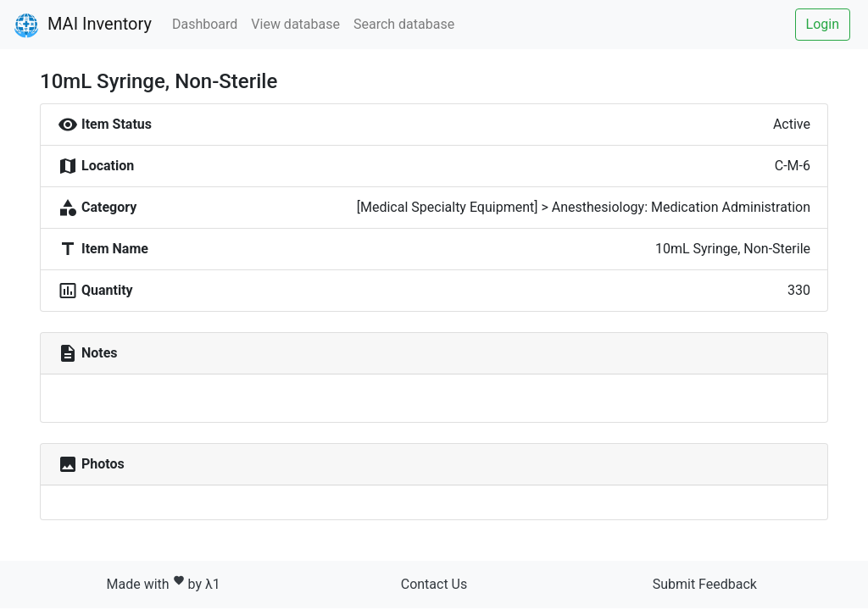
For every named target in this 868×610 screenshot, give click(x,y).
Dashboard (205, 24)
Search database (404, 24)
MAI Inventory (83, 25)
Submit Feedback (705, 584)
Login (823, 24)
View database (295, 24)
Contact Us (434, 584)
